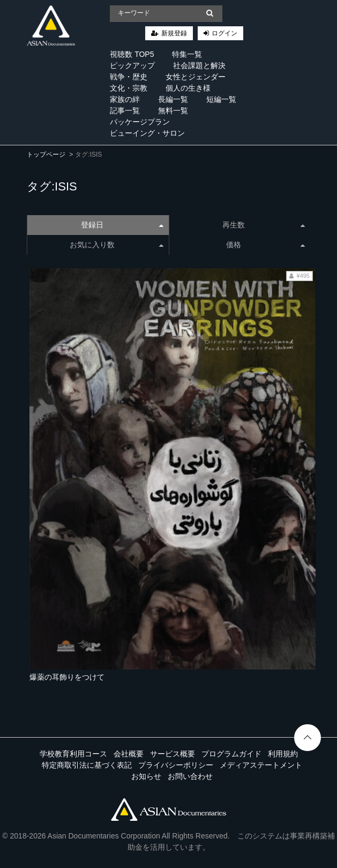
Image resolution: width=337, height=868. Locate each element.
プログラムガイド (231, 754)
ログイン (224, 33)
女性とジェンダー (196, 77)
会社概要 (129, 754)
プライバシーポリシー (176, 765)
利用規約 (283, 754)
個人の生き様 (188, 88)
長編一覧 (173, 99)
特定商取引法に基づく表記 (87, 765)
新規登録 (174, 33)
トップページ (46, 155)
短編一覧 (221, 99)
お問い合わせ (190, 776)
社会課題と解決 (199, 65)
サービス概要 (173, 754)
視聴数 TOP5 (132, 54)
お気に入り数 (117, 245)
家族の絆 (125, 99)
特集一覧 (187, 54)
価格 (265, 245)
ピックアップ (132, 65)
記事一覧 (125, 111)
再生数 (264, 225)
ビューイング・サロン (147, 133)
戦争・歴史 (129, 77)
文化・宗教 (129, 88)
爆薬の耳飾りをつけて (67, 677)
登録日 (122, 225)
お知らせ (146, 776)
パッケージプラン (140, 122)
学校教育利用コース (73, 754)
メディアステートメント (261, 765)
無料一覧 (173, 111)
